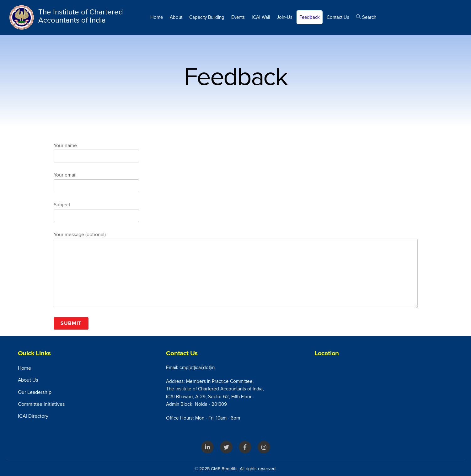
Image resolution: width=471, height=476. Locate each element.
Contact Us (338, 17)
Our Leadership (35, 392)
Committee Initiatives (41, 404)
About (176, 17)
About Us (28, 380)
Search (366, 17)
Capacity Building (207, 17)
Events (238, 17)
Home (157, 17)
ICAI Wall (261, 17)
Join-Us (285, 17)
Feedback (310, 17)
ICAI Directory (33, 416)
